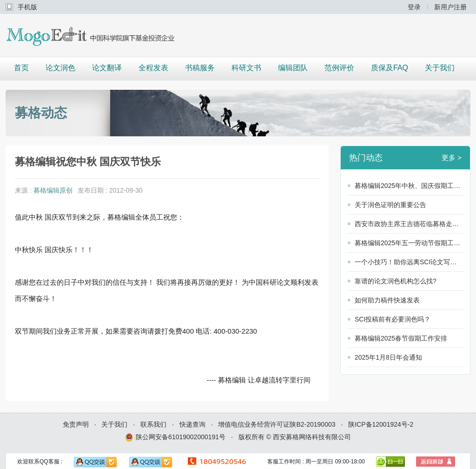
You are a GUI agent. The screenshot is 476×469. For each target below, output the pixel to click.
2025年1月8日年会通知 (388, 357)
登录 (414, 7)
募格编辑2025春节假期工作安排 (401, 338)
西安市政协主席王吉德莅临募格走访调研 (409, 224)
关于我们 (440, 68)
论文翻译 (107, 68)
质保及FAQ (390, 68)
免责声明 (76, 424)
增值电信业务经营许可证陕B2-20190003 (277, 424)
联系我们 (153, 424)
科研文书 (246, 68)
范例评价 (339, 68)
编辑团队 (293, 68)
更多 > (452, 157)
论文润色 (60, 68)
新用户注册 (450, 7)
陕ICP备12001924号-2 (381, 424)
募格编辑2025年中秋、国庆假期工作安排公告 (409, 186)
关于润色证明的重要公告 (390, 205)
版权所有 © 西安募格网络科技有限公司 (295, 437)
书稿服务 (200, 68)
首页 (21, 68)
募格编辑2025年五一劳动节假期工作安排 (409, 243)
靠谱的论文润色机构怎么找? (396, 281)
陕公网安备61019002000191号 (175, 437)
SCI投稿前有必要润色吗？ (393, 319)
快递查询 (192, 424)
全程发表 (153, 68)
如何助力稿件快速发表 (387, 300)
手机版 (27, 7)
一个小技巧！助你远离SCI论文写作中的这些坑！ (409, 262)
